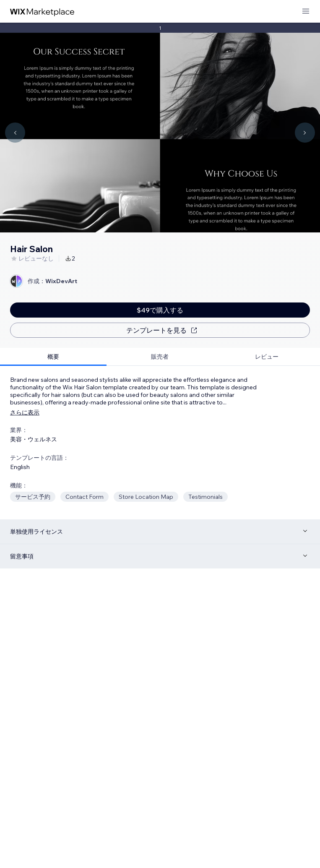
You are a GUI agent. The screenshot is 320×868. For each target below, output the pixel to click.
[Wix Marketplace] (42, 12)
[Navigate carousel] (15, 133)
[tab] (53, 357)
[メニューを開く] (306, 12)
